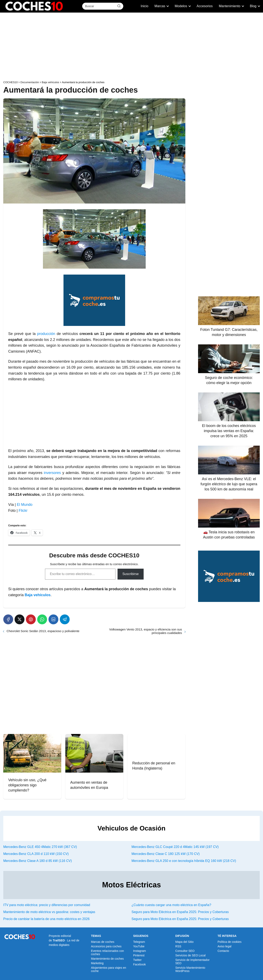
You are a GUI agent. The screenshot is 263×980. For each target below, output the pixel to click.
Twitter (137, 960)
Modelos (181, 6)
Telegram (139, 942)
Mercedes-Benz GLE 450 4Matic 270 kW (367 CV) (40, 847)
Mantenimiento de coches (107, 959)
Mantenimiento (230, 6)
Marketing (97, 963)
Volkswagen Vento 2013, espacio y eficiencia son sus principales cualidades (145, 631)
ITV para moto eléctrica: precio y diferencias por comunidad (47, 905)
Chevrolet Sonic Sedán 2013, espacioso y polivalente (43, 631)
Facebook (139, 964)
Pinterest (139, 955)
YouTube (139, 946)
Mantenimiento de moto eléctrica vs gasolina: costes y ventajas (49, 912)
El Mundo (24, 505)
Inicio (144, 6)
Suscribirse (131, 574)
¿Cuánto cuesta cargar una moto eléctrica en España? (171, 905)
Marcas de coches (103, 942)
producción (46, 334)
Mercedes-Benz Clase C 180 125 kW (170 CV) (166, 854)
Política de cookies (230, 942)
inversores (52, 473)
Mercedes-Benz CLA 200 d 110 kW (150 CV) (36, 854)
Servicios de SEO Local (190, 955)
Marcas (160, 6)
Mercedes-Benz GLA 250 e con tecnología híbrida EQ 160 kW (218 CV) (184, 861)
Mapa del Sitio (184, 942)
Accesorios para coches (106, 946)
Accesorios (205, 6)
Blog (253, 6)
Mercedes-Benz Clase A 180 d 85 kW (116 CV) (38, 861)
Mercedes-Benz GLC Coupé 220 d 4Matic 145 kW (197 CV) (175, 847)
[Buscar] (119, 6)
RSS (178, 946)
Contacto (223, 951)
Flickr (23, 511)
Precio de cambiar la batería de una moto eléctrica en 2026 (46, 919)
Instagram (140, 951)
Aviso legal (224, 946)
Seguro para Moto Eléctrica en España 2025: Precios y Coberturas (180, 912)
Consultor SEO (185, 951)
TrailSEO (59, 940)
